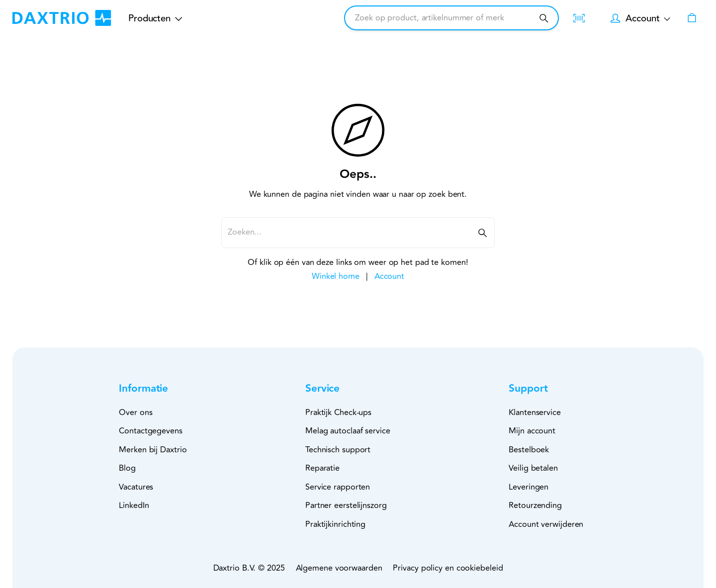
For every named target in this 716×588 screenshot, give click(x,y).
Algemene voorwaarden (339, 568)
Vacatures (136, 487)
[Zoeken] (544, 18)
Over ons (135, 413)
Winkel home (336, 276)
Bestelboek (529, 450)
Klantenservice (535, 413)
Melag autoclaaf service (348, 431)
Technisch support (338, 450)
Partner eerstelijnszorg (346, 505)
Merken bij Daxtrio (153, 450)
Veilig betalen (533, 468)
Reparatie (322, 468)
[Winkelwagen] (692, 18)
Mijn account (532, 431)
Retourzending (535, 505)
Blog (127, 468)
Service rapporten (338, 487)
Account (389, 276)
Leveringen (529, 487)
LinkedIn (134, 505)
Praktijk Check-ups (338, 413)
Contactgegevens (151, 431)
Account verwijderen (546, 524)
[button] (160, 389)
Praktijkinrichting (335, 524)
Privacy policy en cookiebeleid (448, 568)
